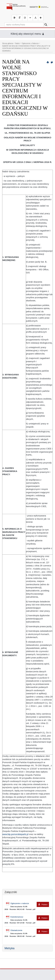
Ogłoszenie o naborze (30, 904)
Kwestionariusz (30, 917)
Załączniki (11, 892)
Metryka (10, 948)
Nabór (17, 43)
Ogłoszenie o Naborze (30, 43)
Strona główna (8, 43)
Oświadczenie (30, 930)
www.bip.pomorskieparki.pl (15, 834)
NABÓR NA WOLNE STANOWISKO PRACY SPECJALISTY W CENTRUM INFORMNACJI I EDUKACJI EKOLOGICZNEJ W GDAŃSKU (26, 48)
